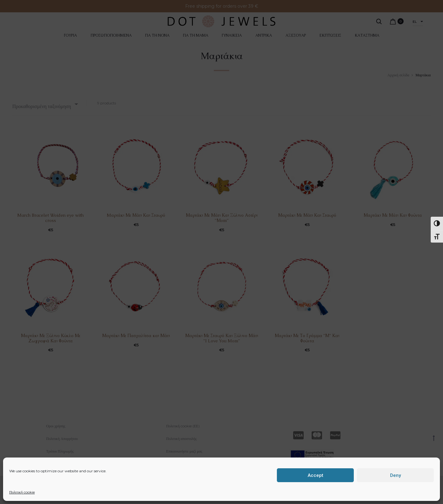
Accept (315, 475)
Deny (395, 475)
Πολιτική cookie (22, 492)
